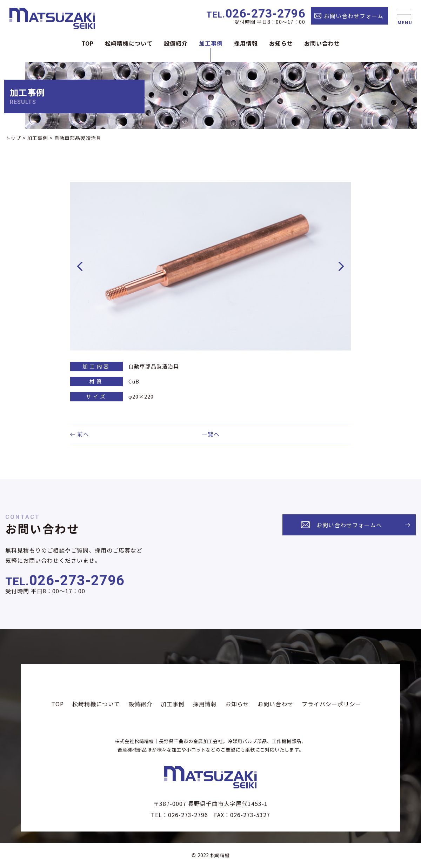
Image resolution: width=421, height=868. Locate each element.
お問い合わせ (322, 43)
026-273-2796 (256, 14)
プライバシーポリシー (332, 704)
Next (341, 266)
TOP (88, 43)
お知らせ (281, 43)
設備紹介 (176, 43)
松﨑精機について (129, 43)
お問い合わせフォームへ (349, 525)
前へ (83, 434)
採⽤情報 (246, 43)
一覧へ (211, 434)
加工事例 (211, 43)
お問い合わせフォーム (354, 16)
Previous (80, 266)
